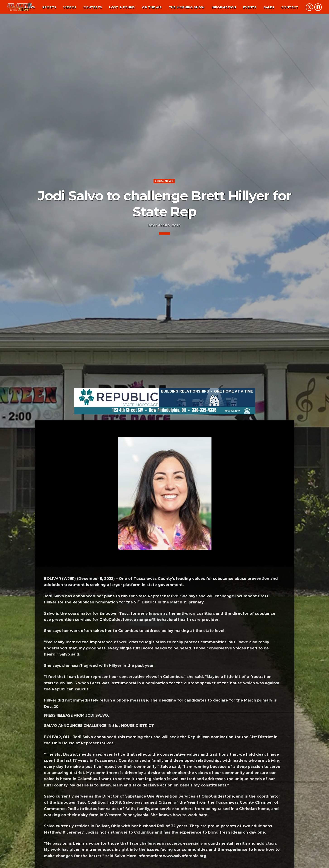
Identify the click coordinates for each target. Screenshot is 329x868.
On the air (152, 7)
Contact (290, 7)
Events (250, 7)
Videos (70, 7)
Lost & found (122, 7)
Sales (269, 7)
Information (224, 7)
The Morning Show (187, 7)
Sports (49, 7)
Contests (93, 7)
